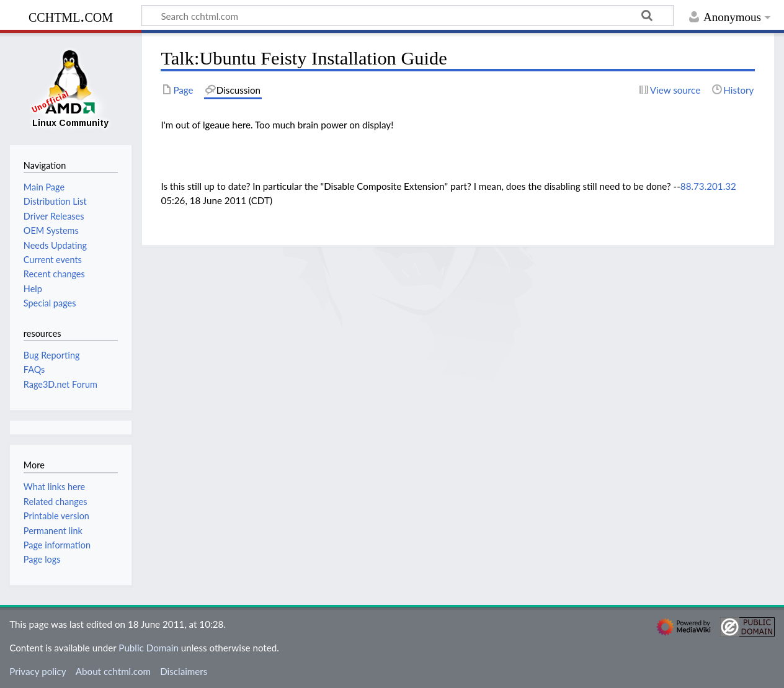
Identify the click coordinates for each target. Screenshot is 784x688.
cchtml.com (71, 16)
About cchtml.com (113, 671)
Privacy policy (38, 671)
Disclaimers (184, 671)
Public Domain (149, 648)
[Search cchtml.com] (408, 16)
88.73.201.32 (708, 186)
